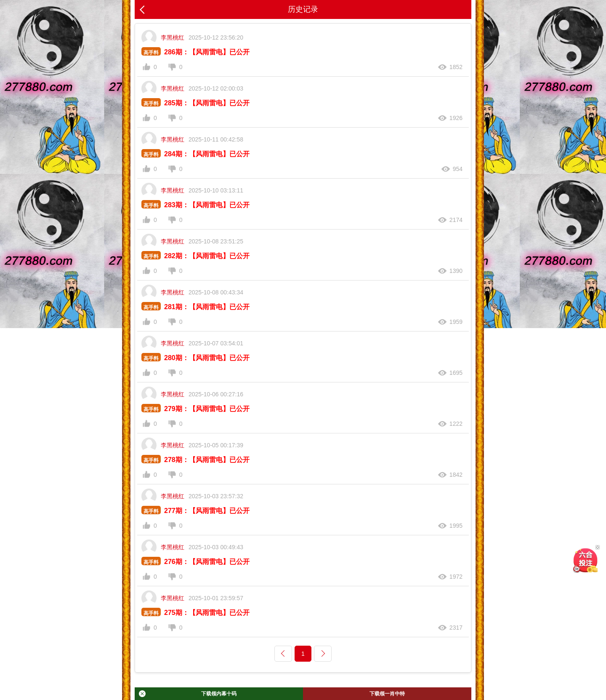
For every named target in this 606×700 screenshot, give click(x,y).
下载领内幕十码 (188, 694)
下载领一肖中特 (387, 694)
